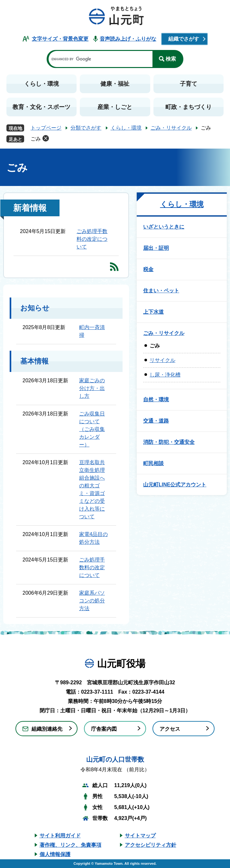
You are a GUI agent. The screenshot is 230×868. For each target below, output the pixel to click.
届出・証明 (156, 248)
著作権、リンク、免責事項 (70, 845)
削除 (46, 138)
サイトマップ (140, 836)
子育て (189, 84)
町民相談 (153, 463)
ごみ (36, 139)
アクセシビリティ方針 (151, 845)
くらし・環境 (41, 84)
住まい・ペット (161, 291)
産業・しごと (115, 107)
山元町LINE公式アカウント (175, 485)
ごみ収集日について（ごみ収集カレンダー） (92, 429)
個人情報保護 (55, 854)
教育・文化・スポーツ (41, 107)
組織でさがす (184, 39)
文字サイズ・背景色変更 (60, 39)
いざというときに (164, 227)
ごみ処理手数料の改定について (92, 239)
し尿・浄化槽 (165, 375)
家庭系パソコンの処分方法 (92, 601)
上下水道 (153, 312)
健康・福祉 (115, 84)
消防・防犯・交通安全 (169, 442)
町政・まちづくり (189, 107)
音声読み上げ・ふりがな (128, 39)
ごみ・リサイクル (171, 128)
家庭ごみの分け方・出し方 (92, 388)
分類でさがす (86, 128)
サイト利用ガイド (60, 836)
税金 (148, 269)
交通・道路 (156, 421)
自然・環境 (156, 400)
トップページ (46, 128)
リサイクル (162, 360)
